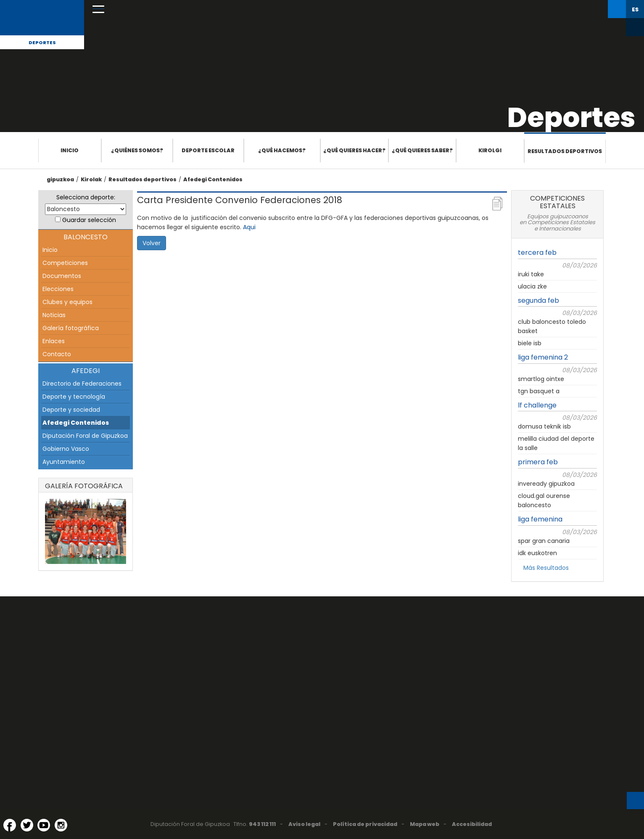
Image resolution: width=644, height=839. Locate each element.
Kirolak (91, 179)
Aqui (249, 227)
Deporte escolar (208, 150)
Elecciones (58, 289)
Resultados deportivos (565, 151)
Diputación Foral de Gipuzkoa (85, 436)
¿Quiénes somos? (137, 150)
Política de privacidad (365, 824)
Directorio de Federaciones (82, 384)
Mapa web (425, 824)
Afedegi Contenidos (213, 179)
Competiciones (65, 263)
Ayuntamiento (64, 462)
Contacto (57, 354)
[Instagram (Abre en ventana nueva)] (61, 825)
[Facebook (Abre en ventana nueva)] (10, 825)
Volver (152, 243)
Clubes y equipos (67, 302)
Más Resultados (546, 568)
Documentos (62, 276)
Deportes (42, 42)
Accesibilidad (472, 824)
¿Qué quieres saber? (422, 150)
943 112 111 (262, 824)
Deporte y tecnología (74, 397)
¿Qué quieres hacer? (354, 150)
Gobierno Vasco (66, 449)
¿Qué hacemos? (282, 150)
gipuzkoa (60, 179)
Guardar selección (89, 220)
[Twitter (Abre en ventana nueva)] (27, 825)
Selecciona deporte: (86, 197)
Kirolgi (490, 150)
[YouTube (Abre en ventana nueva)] (44, 825)
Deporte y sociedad (71, 410)
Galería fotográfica (71, 328)
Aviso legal (304, 824)
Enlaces (54, 341)
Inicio (70, 150)
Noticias (54, 315)
